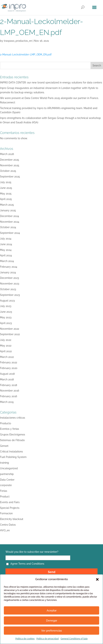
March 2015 (7, 402)
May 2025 (6, 194)
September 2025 (10, 177)
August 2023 (7, 301)
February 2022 (9, 362)
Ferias (4, 491)
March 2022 (7, 357)
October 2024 (8, 227)
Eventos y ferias (10, 429)
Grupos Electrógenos (13, 435)
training (4, 463)
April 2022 (6, 351)
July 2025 (6, 182)
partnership (7, 474)
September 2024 (10, 233)
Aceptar (52, 611)
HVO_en (5, 530)
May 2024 (6, 250)
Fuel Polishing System (13, 457)
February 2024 (9, 267)
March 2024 (7, 261)
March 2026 (7, 154)
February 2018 (9, 385)
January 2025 (8, 210)
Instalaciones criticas (13, 418)
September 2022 (10, 334)
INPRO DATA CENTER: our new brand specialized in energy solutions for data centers (51, 83)
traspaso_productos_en (18, 41)
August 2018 (7, 374)
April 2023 (6, 323)
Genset (4, 446)
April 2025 (6, 199)
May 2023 (6, 317)
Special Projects (10, 508)
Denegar (52, 621)
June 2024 (6, 244)
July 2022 (6, 340)
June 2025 (6, 188)
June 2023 (6, 312)
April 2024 (6, 255)
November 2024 (10, 222)
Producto (5, 423)
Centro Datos (8, 525)
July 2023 (6, 306)
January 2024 (8, 272)
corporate (6, 485)
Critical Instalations (11, 452)
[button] (97, 579)
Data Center (7, 480)
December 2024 (10, 216)
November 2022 (10, 329)
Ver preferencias (51, 631)
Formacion (6, 513)
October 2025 (8, 171)
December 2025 (10, 160)
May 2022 (6, 346)
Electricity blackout (12, 519)
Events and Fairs (10, 502)
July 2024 (6, 239)
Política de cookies (25, 639)
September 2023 (10, 295)
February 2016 (9, 396)
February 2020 (9, 368)
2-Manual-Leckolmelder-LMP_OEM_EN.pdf (26, 55)
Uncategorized (9, 468)
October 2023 (8, 289)
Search (97, 65)
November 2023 (10, 284)
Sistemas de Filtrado (12, 440)
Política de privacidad (48, 639)
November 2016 (10, 391)
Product (5, 497)
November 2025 (10, 165)
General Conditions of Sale (74, 639)
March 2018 (7, 379)
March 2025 (7, 205)
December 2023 (10, 278)
